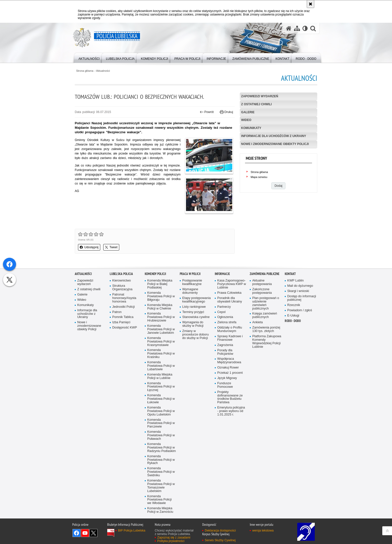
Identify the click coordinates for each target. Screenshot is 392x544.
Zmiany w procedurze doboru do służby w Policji (195, 370)
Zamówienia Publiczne (265, 310)
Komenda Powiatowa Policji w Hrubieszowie (161, 353)
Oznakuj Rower (228, 403)
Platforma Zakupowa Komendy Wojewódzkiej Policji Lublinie (267, 377)
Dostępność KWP (125, 363)
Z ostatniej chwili (256, 104)
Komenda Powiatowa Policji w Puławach (161, 471)
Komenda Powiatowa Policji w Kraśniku (161, 389)
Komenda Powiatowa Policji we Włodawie (159, 535)
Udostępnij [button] (89, 247)
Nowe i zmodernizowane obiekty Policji (275, 144)
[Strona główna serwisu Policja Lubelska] (289, 28)
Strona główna (85, 71)
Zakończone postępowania (262, 327)
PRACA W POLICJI (190, 310)
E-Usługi (293, 351)
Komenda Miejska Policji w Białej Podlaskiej (160, 320)
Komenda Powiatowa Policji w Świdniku (161, 508)
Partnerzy (224, 342)
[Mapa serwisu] (297, 28)
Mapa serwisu (259, 177)
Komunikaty (251, 128)
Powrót (207, 112)
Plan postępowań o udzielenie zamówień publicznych (266, 339)
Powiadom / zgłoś (300, 346)
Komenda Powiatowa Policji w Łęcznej (161, 422)
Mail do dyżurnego (300, 322)
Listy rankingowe (194, 342)
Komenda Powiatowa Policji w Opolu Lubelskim (161, 447)
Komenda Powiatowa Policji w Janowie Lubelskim (161, 365)
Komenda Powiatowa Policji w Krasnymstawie (161, 377)
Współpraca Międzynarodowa (229, 396)
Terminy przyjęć (193, 348)
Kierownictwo (121, 316)
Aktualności (103, 71)
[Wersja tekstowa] (305, 28)
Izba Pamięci (121, 358)
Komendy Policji (155, 310)
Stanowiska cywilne (196, 353)
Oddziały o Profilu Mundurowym (230, 365)
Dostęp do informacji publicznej (302, 334)
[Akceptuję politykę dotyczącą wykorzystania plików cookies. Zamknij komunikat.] (310, 4)
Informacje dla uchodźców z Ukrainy (274, 136)
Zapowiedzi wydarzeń (260, 96)
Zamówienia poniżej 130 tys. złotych (266, 365)
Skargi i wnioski (298, 327)
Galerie (248, 112)
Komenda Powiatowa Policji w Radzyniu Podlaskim (161, 483)
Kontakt (290, 310)
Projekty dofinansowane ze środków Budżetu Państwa (230, 433)
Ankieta (257, 358)
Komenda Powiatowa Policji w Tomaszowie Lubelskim (161, 521)
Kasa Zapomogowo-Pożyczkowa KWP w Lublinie (232, 320)
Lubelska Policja (121, 310)
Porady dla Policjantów (225, 388)
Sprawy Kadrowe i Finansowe (230, 374)
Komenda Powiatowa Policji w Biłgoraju (161, 332)
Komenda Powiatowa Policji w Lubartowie (161, 402)
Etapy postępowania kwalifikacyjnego (196, 335)
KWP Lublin (295, 316)
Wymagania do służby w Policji (193, 360)
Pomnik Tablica (123, 353)
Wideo (246, 120)
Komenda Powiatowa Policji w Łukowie (161, 435)
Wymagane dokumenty (190, 327)
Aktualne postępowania (262, 318)
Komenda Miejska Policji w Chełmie (160, 342)
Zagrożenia (225, 381)
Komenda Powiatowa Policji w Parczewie (161, 459)
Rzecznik (294, 341)
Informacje (222, 310)
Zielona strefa (227, 358)
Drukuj (226, 112)
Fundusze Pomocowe (225, 421)
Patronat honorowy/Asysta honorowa (124, 334)
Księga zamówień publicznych (265, 351)
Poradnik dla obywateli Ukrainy (230, 335)
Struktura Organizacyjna (122, 323)
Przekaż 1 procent (230, 409)
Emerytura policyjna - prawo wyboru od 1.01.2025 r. (231, 447)
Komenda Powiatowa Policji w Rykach (161, 495)
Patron (117, 348)
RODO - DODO (293, 357)
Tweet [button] (111, 247)
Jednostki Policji (123, 342)
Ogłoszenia (225, 353)
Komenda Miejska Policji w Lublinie (160, 412)
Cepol (221, 348)
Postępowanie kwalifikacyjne (192, 318)
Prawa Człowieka (229, 328)
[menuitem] (89, 58)
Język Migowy (227, 414)
